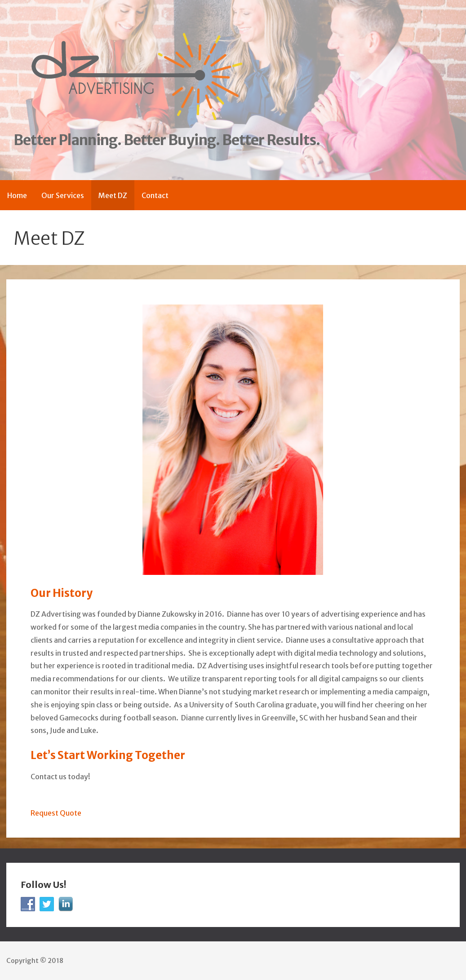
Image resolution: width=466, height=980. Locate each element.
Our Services (63, 195)
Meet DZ (113, 195)
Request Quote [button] (56, 813)
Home (17, 195)
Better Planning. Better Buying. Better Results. (167, 140)
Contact (155, 195)
